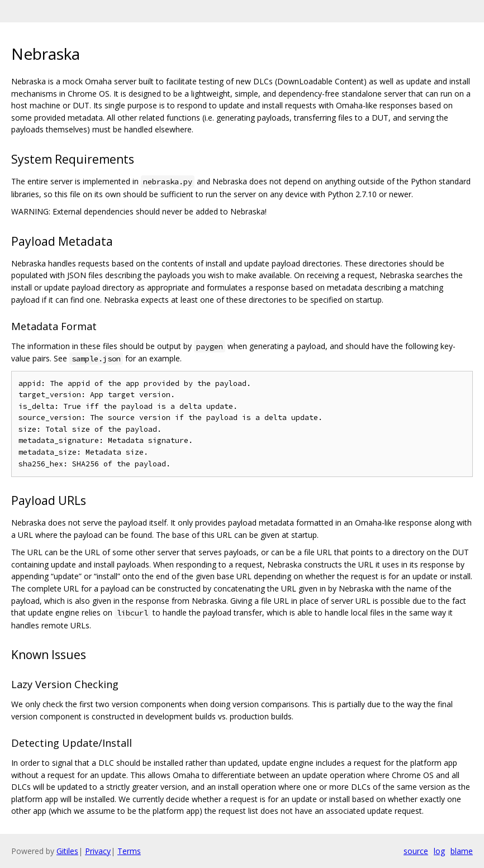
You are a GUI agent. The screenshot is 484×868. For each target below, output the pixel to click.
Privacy (98, 851)
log (439, 851)
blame (462, 851)
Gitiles (67, 851)
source (416, 851)
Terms (129, 851)
